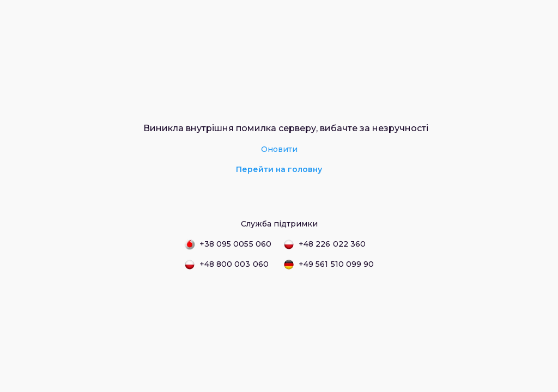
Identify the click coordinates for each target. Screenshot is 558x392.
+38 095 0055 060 (228, 244)
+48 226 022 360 (325, 244)
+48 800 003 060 (226, 265)
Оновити (279, 149)
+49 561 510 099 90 (329, 265)
